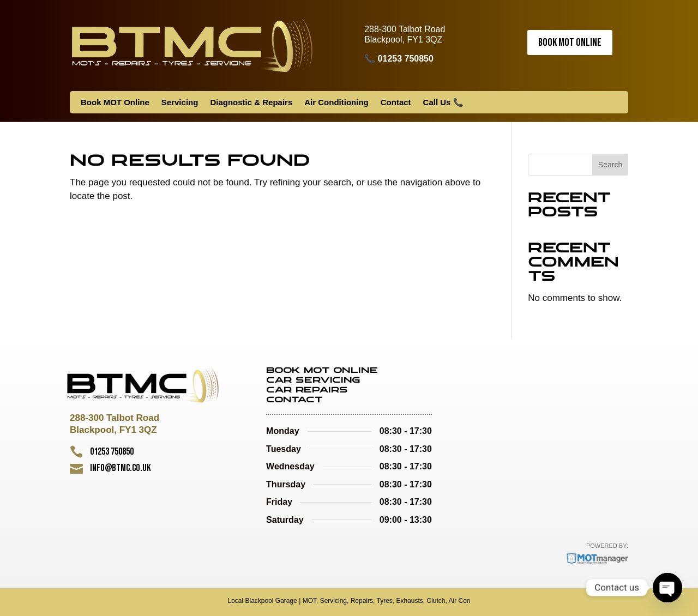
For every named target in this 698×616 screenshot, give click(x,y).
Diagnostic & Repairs (251, 103)
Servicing (180, 103)
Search (610, 165)
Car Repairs (307, 390)
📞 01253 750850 (399, 59)
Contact (396, 103)
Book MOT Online (570, 43)
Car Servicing (313, 381)
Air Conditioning (336, 103)
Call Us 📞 (443, 103)
